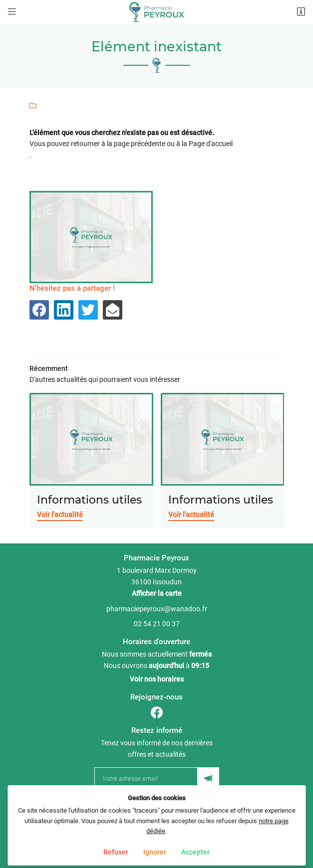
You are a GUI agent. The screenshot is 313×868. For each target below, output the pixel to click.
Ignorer (155, 852)
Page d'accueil (211, 144)
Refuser (116, 852)
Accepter (195, 852)
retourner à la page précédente (118, 144)
